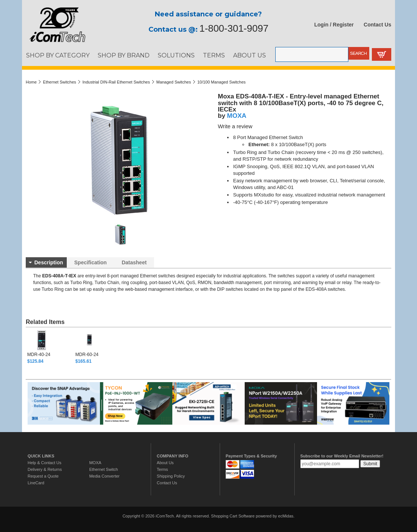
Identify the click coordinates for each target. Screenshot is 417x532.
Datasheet (134, 262)
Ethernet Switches (59, 82)
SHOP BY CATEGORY (58, 55)
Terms (162, 469)
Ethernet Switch (104, 469)
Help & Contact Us (44, 463)
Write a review (235, 126)
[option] (51, 347)
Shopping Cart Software (233, 516)
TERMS (214, 55)
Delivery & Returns (45, 469)
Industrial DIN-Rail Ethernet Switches (116, 82)
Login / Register (334, 25)
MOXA (237, 116)
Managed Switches (174, 82)
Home (31, 82)
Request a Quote (43, 476)
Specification (90, 262)
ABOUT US (250, 55)
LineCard (36, 483)
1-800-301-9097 (234, 28)
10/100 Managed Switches (222, 82)
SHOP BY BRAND (124, 55)
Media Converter (104, 476)
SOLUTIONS (176, 55)
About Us (165, 463)
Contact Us (377, 25)
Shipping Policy (171, 476)
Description (49, 262)
